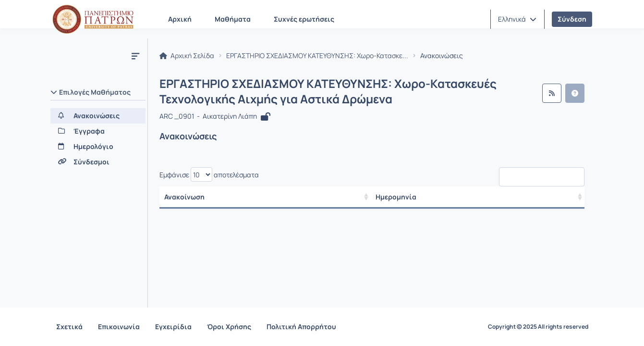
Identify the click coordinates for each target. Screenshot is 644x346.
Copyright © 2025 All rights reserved (538, 327)
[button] (517, 19)
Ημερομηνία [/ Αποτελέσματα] (396, 197)
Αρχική (180, 19)
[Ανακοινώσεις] (98, 116)
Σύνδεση (572, 19)
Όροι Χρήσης (229, 327)
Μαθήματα (233, 19)
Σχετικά (69, 327)
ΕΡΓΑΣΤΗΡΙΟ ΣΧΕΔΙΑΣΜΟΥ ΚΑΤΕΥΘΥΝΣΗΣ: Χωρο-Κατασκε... (317, 56)
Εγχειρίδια (173, 327)
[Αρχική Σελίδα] (93, 19)
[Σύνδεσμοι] (98, 162)
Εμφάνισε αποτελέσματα (209, 174)
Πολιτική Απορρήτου (301, 327)
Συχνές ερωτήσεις (304, 19)
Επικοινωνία (119, 327)
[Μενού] (135, 56)
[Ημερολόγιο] (98, 147)
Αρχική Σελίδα (187, 56)
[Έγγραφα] (98, 131)
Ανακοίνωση (184, 197)
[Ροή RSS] (552, 93)
